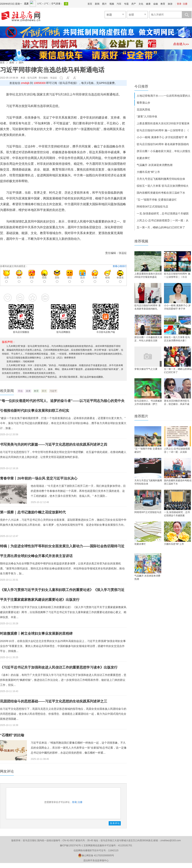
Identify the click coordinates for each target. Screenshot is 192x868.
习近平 (53, 391)
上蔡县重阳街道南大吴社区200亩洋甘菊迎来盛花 (148, 275)
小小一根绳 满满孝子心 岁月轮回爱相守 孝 (162, 137)
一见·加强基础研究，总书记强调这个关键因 (163, 213)
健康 (148, 4)
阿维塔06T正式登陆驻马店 (152, 207)
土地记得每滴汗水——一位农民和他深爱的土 (164, 96)
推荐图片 (141, 416)
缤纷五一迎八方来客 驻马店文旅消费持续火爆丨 (177, 339)
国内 (21, 63)
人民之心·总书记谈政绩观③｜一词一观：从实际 (177, 450)
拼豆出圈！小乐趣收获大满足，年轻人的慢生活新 (148, 339)
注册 (185, 4)
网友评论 (7, 771)
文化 (141, 4)
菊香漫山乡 (143, 103)
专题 (126, 4)
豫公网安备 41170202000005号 (96, 855)
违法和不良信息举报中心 (96, 860)
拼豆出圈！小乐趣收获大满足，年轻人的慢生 (164, 151)
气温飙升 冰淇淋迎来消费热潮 (155, 165)
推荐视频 (141, 241)
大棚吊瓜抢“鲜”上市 (148, 172)
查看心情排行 (120, 266)
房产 (134, 4)
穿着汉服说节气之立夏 (146, 369)
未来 (28, 391)
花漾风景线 (143, 110)
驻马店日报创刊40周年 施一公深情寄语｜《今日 (177, 275)
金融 (156, 4)
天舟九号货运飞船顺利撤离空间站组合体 (161, 179)
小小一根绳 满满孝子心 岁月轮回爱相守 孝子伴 (177, 307)
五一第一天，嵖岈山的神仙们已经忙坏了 (161, 227)
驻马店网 (32, 78)
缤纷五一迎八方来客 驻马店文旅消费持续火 (163, 186)
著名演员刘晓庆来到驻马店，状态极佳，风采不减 (177, 402)
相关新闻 (7, 391)
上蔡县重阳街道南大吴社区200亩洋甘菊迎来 (163, 123)
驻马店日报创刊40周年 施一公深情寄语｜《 (163, 130)
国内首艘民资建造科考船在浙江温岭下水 (161, 193)
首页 (90, 4)
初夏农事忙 (143, 158)
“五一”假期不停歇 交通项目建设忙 (157, 200)
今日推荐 (141, 86)
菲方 (44, 391)
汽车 (119, 4)
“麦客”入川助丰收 (147, 116)
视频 (112, 4)
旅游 (170, 4)
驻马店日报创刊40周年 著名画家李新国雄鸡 (163, 144)
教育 (163, 4)
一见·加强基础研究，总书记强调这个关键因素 (177, 514)
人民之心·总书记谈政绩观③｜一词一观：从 (163, 220)
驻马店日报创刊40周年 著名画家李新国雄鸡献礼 (148, 307)
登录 (179, 4)
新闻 (97, 4)
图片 (104, 4)
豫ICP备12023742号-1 (71, 845)
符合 (20, 391)
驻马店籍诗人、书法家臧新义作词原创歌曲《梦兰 (148, 402)
